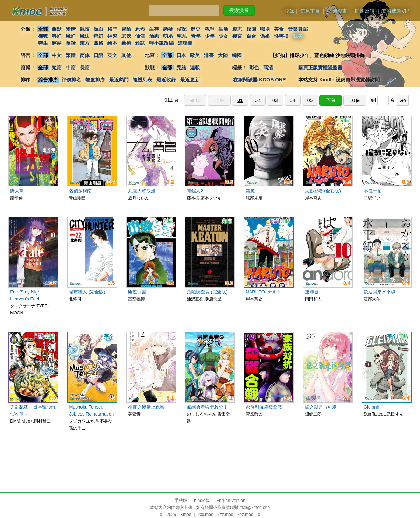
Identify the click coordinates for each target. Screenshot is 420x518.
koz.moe (245, 515)
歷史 (196, 29)
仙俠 (140, 36)
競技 (85, 29)
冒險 (126, 29)
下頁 (331, 100)
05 (310, 100)
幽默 (57, 29)
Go (403, 100)
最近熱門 (119, 80)
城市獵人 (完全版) (87, 292)
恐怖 (140, 29)
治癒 (154, 36)
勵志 (237, 29)
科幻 (57, 36)
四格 (98, 43)
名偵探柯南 (80, 191)
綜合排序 (48, 80)
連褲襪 (312, 292)
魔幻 (71, 36)
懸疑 (168, 29)
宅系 (182, 36)
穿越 (57, 43)
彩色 (254, 68)
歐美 (195, 55)
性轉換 (281, 36)
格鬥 (112, 29)
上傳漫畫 (337, 11)
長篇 (85, 68)
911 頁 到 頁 (287, 100)
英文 (112, 55)
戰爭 (210, 29)
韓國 (237, 55)
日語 (98, 55)
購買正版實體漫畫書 (320, 68)
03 (275, 100)
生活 (224, 29)
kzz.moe (226, 515)
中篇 (71, 68)
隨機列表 (142, 80)
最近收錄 (166, 80)
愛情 (71, 29)
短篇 (57, 68)
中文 (57, 55)
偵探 (182, 29)
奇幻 (98, 36)
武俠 (126, 36)
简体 (85, 55)
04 (293, 100)
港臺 (209, 55)
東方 (85, 43)
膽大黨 (17, 191)
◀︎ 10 (195, 100)
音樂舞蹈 (298, 29)
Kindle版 (202, 501)
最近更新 (190, 80)
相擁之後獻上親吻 (146, 407)
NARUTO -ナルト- (264, 292)
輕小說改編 (161, 43)
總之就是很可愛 (321, 407)
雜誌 (140, 43)
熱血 (98, 29)
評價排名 (71, 80)
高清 (268, 68)
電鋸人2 (195, 191)
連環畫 (185, 43)
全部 (43, 29)
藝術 (126, 43)
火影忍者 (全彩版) (323, 191)
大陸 (223, 55)
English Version (231, 501)
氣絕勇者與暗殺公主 (207, 407)
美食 (279, 29)
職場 (265, 29)
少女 (224, 36)
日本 (181, 55)
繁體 (71, 55)
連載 (195, 68)
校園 (251, 29)
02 (258, 100)
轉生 (43, 43)
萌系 (168, 36)
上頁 (219, 100)
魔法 (85, 36)
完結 (181, 68)
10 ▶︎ (355, 100)
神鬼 (112, 36)
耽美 (298, 36)
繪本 (112, 43)
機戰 (43, 36)
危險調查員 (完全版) (207, 292)
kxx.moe (206, 515)
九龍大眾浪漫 (142, 191)
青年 (196, 36)
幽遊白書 (137, 292)
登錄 (289, 11)
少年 (210, 36)
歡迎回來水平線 (380, 292)
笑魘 (250, 191)
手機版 (181, 501)
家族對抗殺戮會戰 (264, 407)
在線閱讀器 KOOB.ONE (259, 80)
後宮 (237, 36)
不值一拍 (373, 191)
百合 (251, 36)
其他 (126, 55)
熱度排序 (95, 80)
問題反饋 (365, 11)
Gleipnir (372, 407)
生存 (154, 29)
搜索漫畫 (239, 10)
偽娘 (265, 36)
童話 (71, 43)
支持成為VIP (396, 11)
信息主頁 (310, 11)
